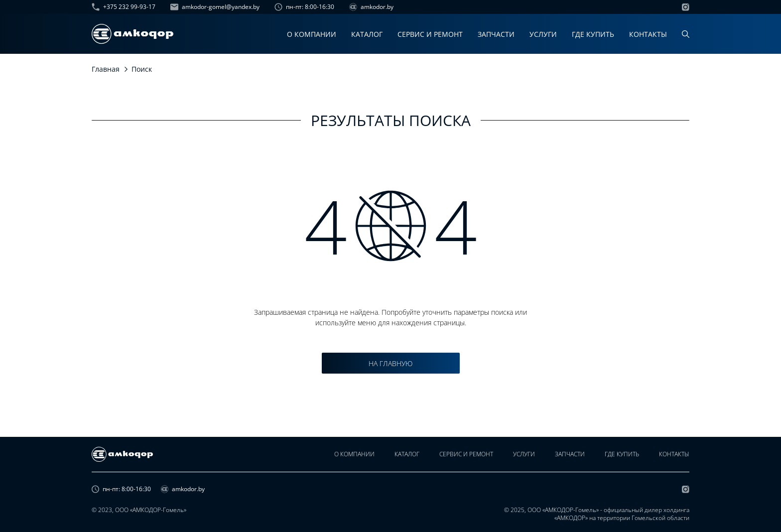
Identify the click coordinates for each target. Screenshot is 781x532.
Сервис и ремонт (430, 34)
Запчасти (496, 34)
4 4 (391, 226)
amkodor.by (371, 7)
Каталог (367, 34)
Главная (106, 69)
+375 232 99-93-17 (124, 7)
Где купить (593, 34)
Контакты (648, 34)
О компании (312, 34)
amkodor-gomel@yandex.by (215, 7)
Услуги (543, 34)
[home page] (132, 34)
